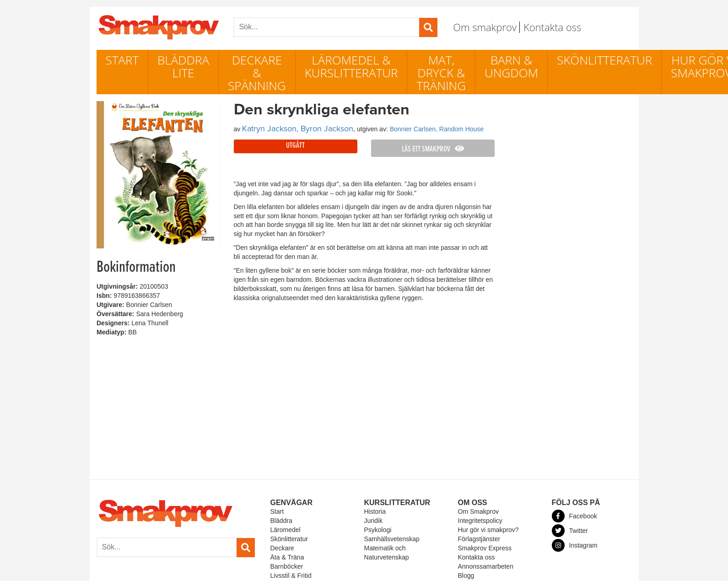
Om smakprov (485, 27)
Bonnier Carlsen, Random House (437, 129)
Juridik (373, 521)
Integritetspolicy (480, 521)
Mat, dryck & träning (441, 73)
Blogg (466, 576)
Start (122, 60)
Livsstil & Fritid (291, 576)
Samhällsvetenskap (392, 539)
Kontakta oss (552, 27)
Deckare (282, 548)
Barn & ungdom (511, 66)
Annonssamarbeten (486, 566)
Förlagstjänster (479, 539)
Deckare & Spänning (257, 73)
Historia (375, 511)
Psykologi (378, 530)
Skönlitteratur (604, 60)
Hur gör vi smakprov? (488, 530)
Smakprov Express (485, 548)
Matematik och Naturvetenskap (387, 553)
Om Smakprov (478, 511)
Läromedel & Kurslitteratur (351, 66)
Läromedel (286, 530)
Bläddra (281, 521)
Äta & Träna (287, 557)
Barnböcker (287, 566)
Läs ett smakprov (433, 149)
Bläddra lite (183, 66)
